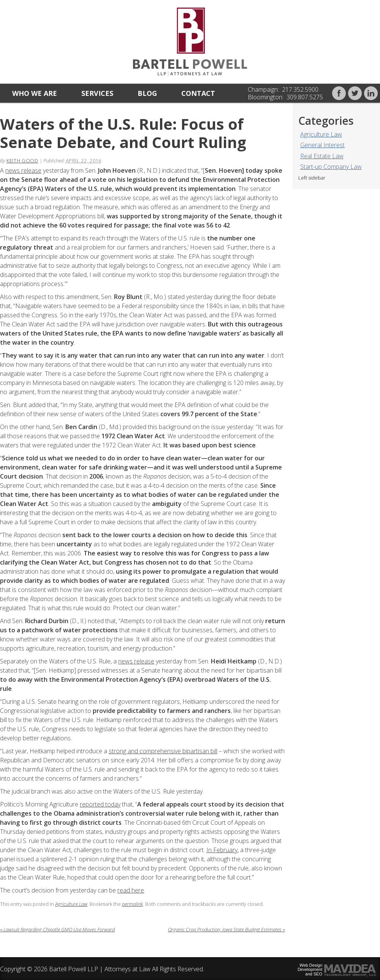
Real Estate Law (322, 156)
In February (222, 850)
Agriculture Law (321, 134)
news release (23, 170)
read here (131, 890)
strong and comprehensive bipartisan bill (163, 751)
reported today (100, 804)
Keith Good (22, 161)
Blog (147, 93)
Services (97, 93)
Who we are (35, 93)
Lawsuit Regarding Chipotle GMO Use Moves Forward (57, 929)
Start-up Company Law (331, 167)
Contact (198, 93)
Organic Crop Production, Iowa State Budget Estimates (226, 929)
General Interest (322, 145)
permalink (132, 904)
